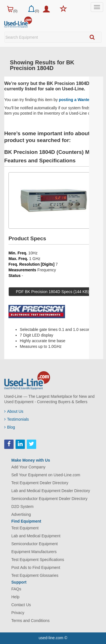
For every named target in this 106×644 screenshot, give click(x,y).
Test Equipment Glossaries (35, 575)
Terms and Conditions (30, 621)
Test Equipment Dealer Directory (40, 483)
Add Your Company (28, 467)
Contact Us (21, 605)
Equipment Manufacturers (34, 552)
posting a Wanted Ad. (79, 100)
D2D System (22, 507)
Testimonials (17, 419)
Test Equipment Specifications (38, 560)
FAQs (16, 589)
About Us (14, 411)
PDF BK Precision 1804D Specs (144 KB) (52, 292)
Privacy (18, 613)
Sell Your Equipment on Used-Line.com (46, 475)
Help (15, 597)
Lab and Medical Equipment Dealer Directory (51, 491)
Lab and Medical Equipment (36, 536)
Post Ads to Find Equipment (36, 567)
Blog (10, 427)
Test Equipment (25, 528)
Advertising (21, 514)
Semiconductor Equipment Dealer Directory (49, 499)
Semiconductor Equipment (34, 544)
